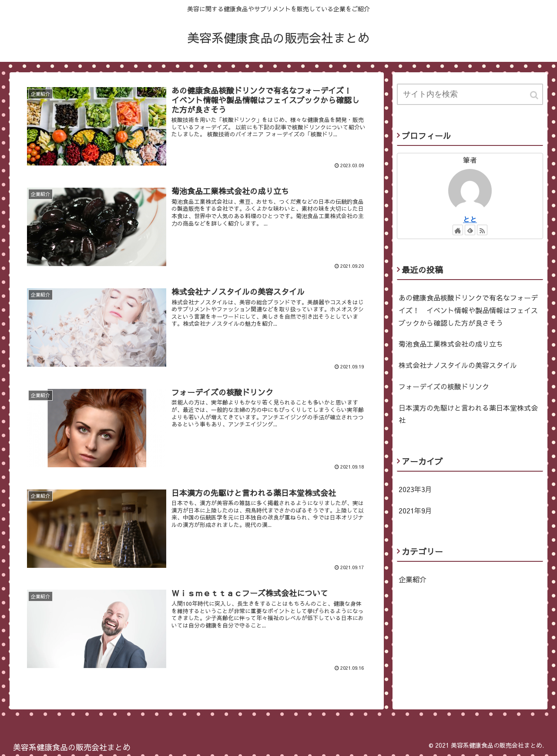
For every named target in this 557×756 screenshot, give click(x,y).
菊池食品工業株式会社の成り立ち (451, 344)
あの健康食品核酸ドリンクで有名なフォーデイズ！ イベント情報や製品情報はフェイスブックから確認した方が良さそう (468, 310)
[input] (470, 94)
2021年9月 (415, 510)
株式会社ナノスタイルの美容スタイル (458, 365)
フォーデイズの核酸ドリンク (444, 386)
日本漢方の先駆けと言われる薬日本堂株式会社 (468, 414)
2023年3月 (415, 489)
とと (470, 219)
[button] (535, 95)
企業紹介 (413, 579)
